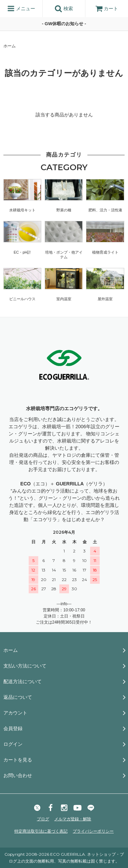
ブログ (43, 819)
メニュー (21, 9)
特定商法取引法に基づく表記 (41, 831)
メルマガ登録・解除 (73, 819)
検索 (64, 9)
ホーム (10, 46)
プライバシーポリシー (93, 831)
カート (107, 9)
